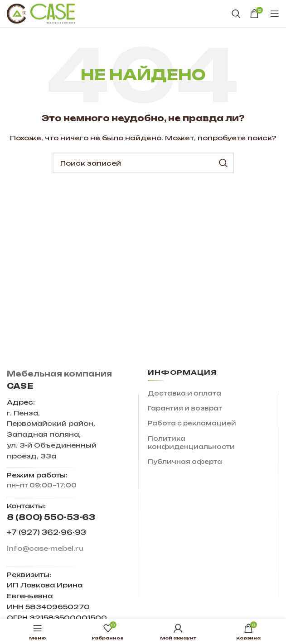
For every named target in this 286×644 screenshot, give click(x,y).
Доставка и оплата (184, 393)
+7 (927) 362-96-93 (46, 532)
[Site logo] (41, 13)
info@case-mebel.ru (45, 548)
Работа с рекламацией (192, 423)
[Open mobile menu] (275, 14)
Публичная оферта (185, 462)
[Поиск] (236, 14)
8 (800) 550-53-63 (51, 517)
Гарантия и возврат (185, 408)
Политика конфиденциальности (191, 443)
